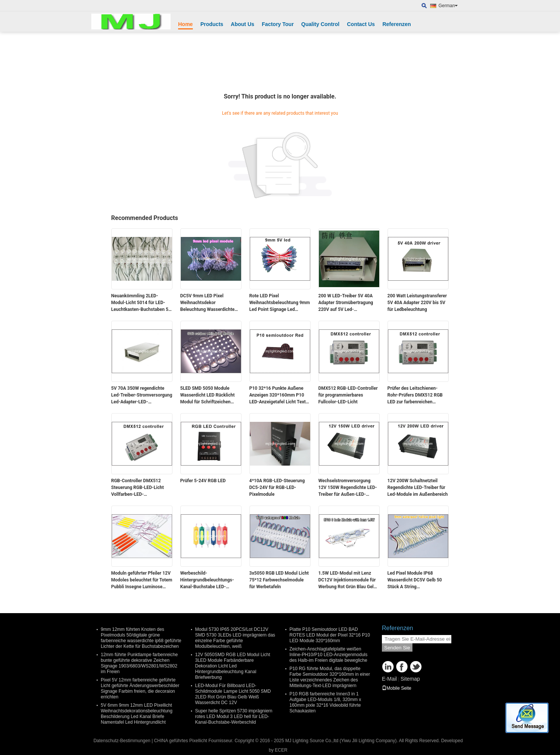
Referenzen (396, 24)
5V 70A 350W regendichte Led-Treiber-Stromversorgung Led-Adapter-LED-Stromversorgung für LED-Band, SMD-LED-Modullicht (142, 395)
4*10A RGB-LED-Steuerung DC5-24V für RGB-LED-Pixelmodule (277, 487)
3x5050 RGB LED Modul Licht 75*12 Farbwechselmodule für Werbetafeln (279, 580)
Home (185, 24)
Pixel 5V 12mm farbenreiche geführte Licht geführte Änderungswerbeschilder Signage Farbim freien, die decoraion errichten (140, 688)
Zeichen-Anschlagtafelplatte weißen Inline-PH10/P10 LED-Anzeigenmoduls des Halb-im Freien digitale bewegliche (328, 655)
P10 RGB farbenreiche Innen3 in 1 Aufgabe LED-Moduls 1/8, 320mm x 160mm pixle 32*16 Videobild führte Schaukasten (325, 702)
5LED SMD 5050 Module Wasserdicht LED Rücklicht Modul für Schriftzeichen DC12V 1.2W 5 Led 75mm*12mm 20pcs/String (208, 395)
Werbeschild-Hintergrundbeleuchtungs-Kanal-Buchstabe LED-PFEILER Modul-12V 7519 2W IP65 (211, 580)
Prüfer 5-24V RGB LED (203, 481)
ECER (281, 750)
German (448, 6)
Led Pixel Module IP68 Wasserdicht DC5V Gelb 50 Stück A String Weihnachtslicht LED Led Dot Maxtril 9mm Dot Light (417, 580)
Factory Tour (278, 24)
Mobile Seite (397, 688)
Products (212, 24)
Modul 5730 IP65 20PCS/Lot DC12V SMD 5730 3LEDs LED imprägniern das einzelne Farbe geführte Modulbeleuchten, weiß (235, 638)
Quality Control (320, 24)
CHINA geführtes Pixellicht (181, 741)
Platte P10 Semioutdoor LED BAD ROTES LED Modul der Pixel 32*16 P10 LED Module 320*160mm (330, 635)
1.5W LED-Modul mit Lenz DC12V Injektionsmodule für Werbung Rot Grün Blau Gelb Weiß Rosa (347, 580)
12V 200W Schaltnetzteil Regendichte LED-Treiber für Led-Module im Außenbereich (418, 487)
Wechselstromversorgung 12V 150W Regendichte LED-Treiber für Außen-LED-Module (348, 488)
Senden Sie (397, 648)
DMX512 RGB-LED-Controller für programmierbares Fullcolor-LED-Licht (348, 395)
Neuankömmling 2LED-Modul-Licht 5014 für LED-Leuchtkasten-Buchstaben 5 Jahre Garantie (140, 303)
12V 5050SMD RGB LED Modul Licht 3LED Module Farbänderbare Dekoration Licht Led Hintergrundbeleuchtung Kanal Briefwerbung (233, 666)
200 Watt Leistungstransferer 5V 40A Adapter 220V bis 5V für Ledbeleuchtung (417, 303)
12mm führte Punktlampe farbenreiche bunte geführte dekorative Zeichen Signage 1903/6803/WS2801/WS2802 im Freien (139, 663)
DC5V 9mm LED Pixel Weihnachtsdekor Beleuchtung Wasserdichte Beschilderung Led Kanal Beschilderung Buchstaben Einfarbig (208, 303)
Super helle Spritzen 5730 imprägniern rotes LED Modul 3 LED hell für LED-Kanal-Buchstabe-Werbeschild (234, 717)
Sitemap (410, 679)
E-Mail (389, 679)
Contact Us (361, 24)
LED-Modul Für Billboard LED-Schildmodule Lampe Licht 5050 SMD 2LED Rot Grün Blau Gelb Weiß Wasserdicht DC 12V (233, 694)
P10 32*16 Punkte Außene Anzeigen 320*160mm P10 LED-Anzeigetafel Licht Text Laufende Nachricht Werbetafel (278, 395)
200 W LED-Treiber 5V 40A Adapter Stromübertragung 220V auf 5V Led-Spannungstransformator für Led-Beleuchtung (348, 303)
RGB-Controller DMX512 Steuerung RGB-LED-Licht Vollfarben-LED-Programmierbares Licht (138, 488)
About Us (243, 24)
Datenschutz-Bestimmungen (122, 741)
